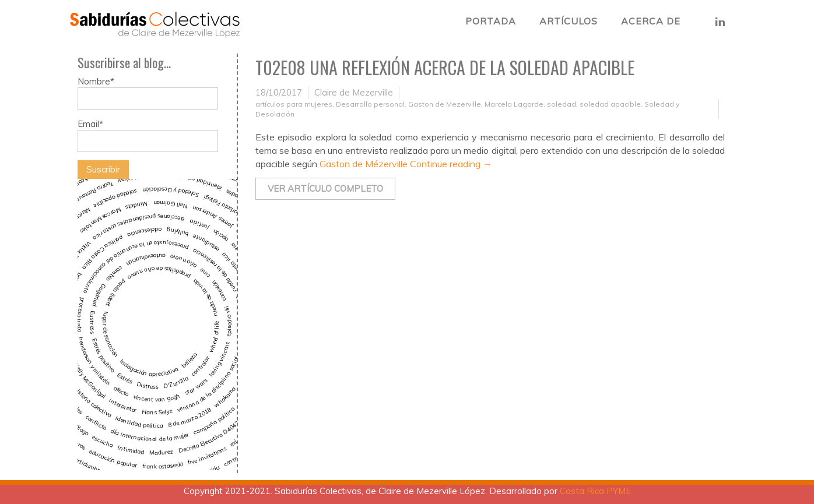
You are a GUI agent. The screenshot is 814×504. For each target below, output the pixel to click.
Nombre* (148, 93)
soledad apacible (610, 104)
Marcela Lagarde (514, 104)
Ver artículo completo (325, 188)
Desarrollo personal (370, 104)
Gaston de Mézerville (365, 164)
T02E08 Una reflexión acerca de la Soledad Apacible (445, 67)
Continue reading (451, 164)
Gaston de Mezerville (445, 104)
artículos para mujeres (294, 104)
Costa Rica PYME (595, 491)
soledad (562, 104)
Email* (148, 135)
